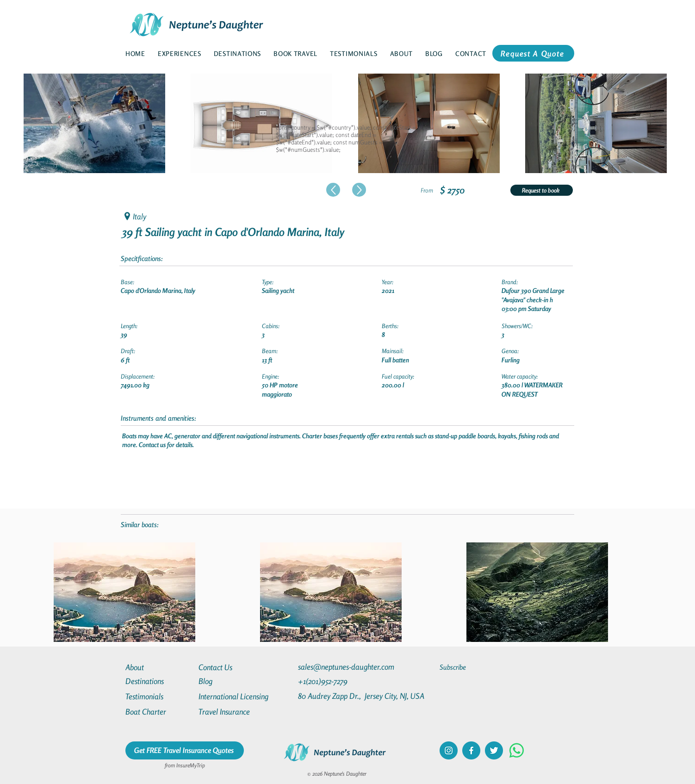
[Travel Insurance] (232, 712)
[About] (159, 667)
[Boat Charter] (159, 712)
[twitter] (494, 750)
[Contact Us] (232, 667)
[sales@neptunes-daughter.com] (348, 667)
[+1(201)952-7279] (341, 681)
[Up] (333, 190)
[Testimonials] (159, 696)
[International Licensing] (240, 696)
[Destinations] (159, 681)
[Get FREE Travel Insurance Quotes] (185, 750)
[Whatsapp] (517, 750)
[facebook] (471, 750)
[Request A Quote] (533, 53)
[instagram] (449, 750)
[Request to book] (542, 190)
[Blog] (232, 681)
